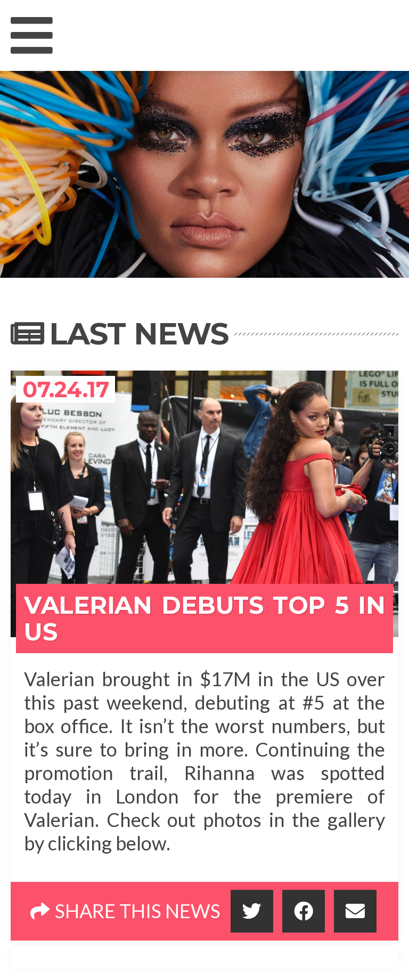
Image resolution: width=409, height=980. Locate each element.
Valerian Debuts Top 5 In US (204, 618)
